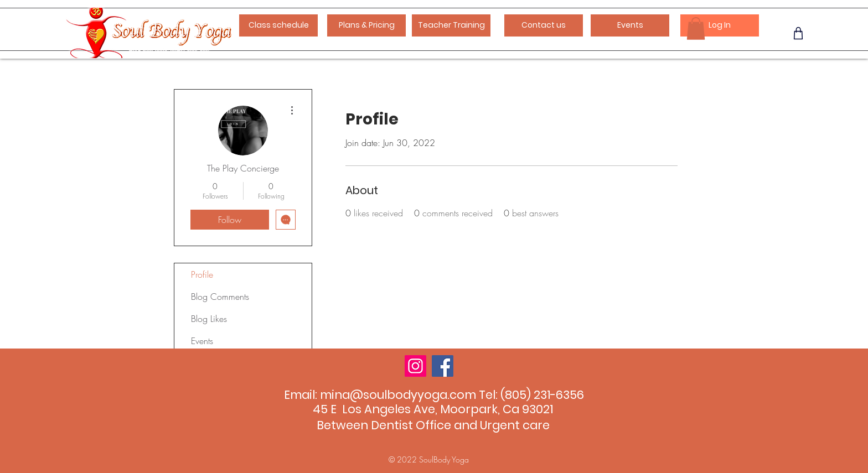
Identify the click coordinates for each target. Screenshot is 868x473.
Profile (202, 274)
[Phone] (798, 33)
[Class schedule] (278, 25)
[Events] (630, 25)
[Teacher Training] (451, 25)
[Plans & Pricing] (366, 25)
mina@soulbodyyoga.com (398, 395)
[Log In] (720, 25)
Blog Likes (209, 319)
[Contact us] (544, 25)
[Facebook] (443, 366)
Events (202, 341)
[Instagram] (415, 366)
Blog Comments (220, 297)
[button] (696, 28)
